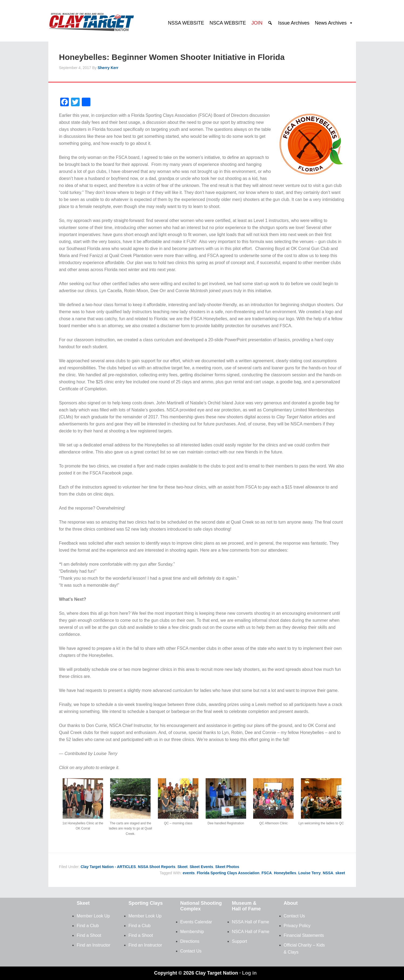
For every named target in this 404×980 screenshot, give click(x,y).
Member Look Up (93, 916)
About (291, 903)
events (189, 873)
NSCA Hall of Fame (251, 932)
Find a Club (88, 926)
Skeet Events (201, 867)
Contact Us (191, 951)
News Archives (331, 23)
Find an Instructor (94, 945)
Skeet (183, 867)
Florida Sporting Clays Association (228, 873)
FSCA (267, 873)
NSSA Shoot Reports (157, 867)
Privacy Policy (297, 926)
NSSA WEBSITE (186, 23)
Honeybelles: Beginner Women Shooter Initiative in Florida (172, 57)
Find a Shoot (89, 935)
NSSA (328, 873)
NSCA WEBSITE (228, 23)
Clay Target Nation (91, 20)
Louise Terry (309, 873)
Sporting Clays (146, 903)
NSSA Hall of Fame (250, 922)
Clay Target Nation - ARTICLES (108, 867)
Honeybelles (285, 873)
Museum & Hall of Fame (246, 906)
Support (239, 941)
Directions (190, 941)
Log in (249, 973)
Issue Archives (294, 23)
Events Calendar (196, 922)
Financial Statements (304, 935)
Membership (192, 932)
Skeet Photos (227, 867)
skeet (340, 873)
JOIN (257, 23)
